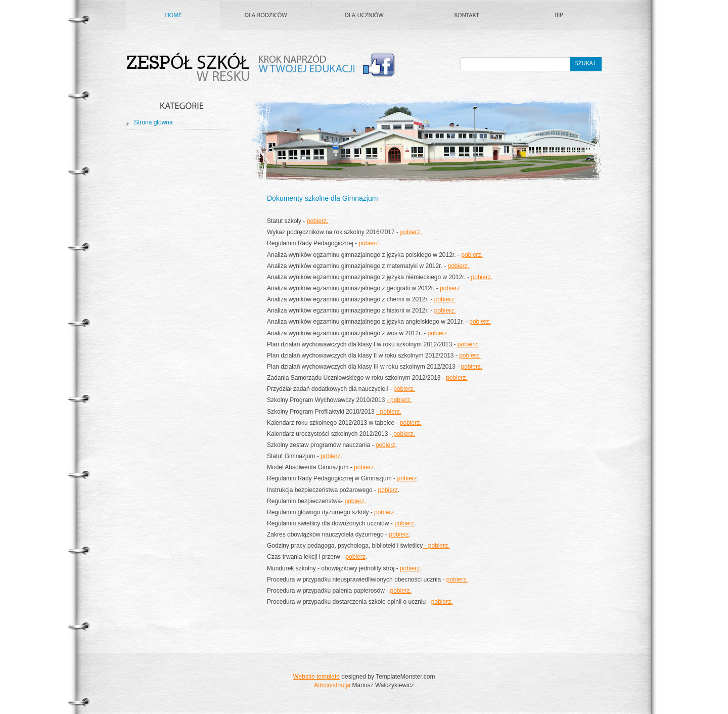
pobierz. (318, 221)
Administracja (332, 685)
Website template (316, 677)
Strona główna (153, 122)
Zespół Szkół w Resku (263, 69)
